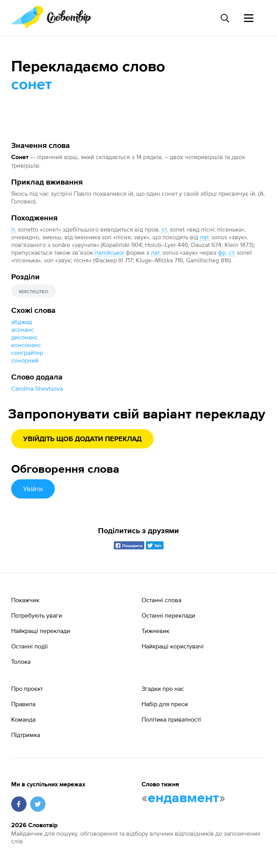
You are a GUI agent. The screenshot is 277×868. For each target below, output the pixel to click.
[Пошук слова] (225, 18)
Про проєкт (27, 688)
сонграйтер (27, 353)
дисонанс (24, 337)
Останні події (30, 646)
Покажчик (25, 600)
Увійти (33, 489)
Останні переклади (168, 615)
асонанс (23, 329)
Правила (23, 704)
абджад (22, 322)
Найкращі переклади (41, 631)
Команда (23, 719)
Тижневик (155, 631)
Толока (21, 661)
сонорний (25, 360)
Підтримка (26, 735)
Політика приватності (171, 719)
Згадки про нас (163, 688)
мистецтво (34, 291)
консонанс (26, 345)
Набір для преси (165, 704)
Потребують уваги (37, 615)
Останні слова (161, 600)
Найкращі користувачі (173, 646)
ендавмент (183, 798)
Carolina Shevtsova (37, 388)
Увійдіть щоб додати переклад (82, 439)
